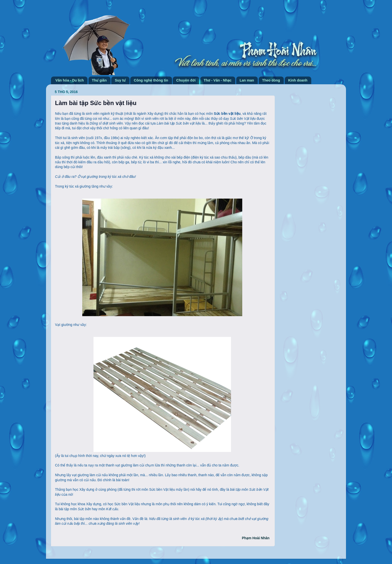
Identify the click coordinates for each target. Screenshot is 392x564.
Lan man (247, 80)
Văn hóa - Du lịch (70, 80)
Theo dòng (271, 80)
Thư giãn (99, 80)
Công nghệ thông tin (151, 80)
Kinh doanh (298, 80)
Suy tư (120, 80)
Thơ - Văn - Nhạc (218, 80)
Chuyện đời (186, 80)
